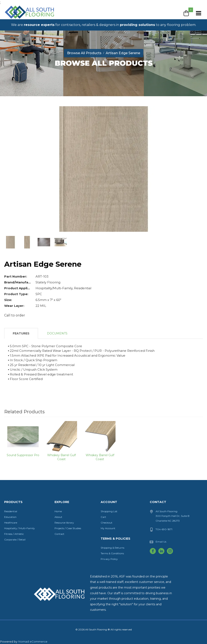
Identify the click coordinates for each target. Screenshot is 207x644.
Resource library (64, 523)
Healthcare (11, 523)
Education (10, 517)
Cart (103, 517)
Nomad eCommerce (33, 641)
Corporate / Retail (15, 540)
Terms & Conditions (112, 553)
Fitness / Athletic (14, 534)
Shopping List (109, 511)
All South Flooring (19, 19)
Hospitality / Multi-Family (20, 528)
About (58, 517)
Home (58, 511)
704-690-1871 (164, 529)
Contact (59, 534)
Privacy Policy (109, 559)
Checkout (107, 523)
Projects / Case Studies (68, 528)
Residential (11, 511)
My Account (108, 528)
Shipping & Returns (112, 548)
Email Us (161, 542)
